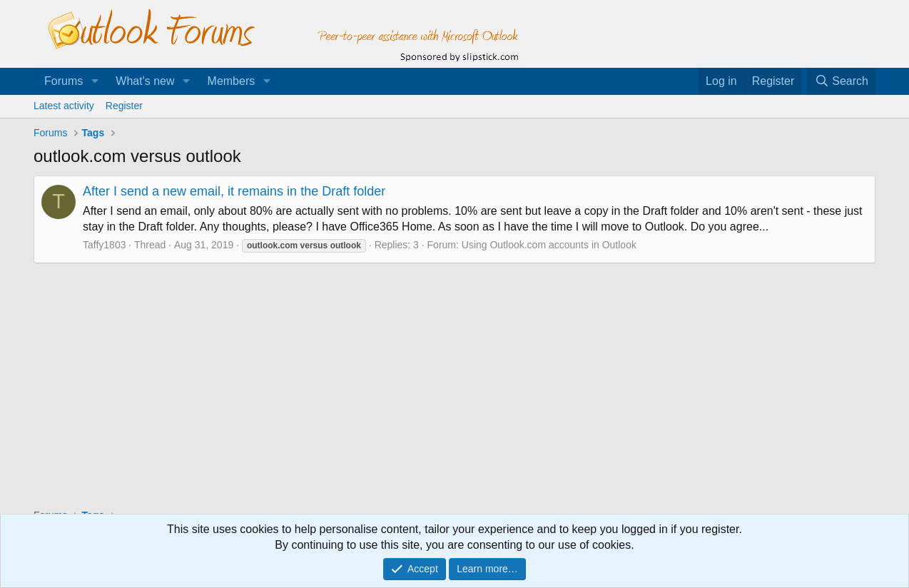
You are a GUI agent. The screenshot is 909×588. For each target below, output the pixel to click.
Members (232, 81)
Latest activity (64, 106)
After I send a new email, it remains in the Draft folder (234, 191)
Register (124, 106)
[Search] (841, 81)
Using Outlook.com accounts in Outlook (549, 245)
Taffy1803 (104, 245)
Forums (64, 81)
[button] (95, 81)
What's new (145, 81)
